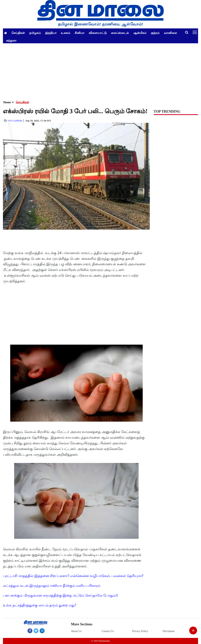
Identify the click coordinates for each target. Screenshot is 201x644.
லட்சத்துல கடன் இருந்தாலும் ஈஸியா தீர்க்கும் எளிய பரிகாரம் (52, 585)
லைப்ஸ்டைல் (120, 33)
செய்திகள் (18, 33)
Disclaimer (169, 631)
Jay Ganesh (15, 121)
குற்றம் (155, 33)
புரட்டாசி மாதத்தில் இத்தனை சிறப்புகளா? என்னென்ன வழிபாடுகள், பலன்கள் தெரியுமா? (73, 576)
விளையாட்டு (98, 33)
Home (7, 102)
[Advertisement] (100, 71)
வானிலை (170, 33)
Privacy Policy (140, 631)
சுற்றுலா (11, 40)
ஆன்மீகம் (140, 33)
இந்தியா (51, 33)
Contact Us (108, 631)
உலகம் (66, 33)
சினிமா (79, 33)
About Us (76, 631)
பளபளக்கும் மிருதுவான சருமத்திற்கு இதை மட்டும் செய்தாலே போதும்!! (60, 595)
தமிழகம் (35, 33)
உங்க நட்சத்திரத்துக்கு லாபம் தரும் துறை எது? (39, 605)
